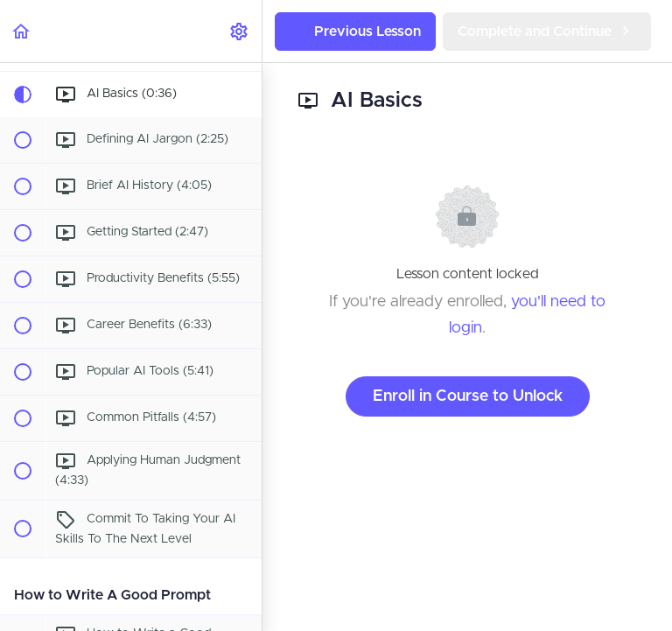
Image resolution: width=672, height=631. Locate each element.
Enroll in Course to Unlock (468, 396)
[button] (22, 31)
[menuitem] (240, 31)
